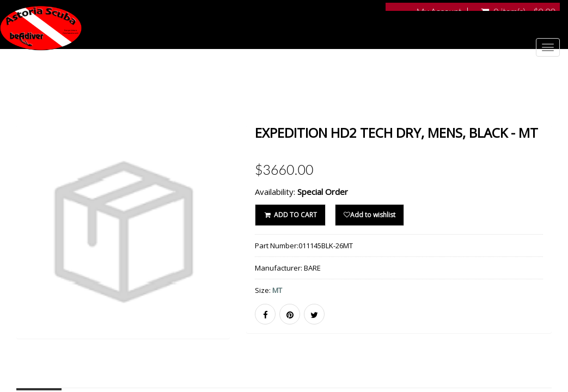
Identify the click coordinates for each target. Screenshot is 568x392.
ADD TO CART (290, 215)
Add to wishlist (369, 215)
